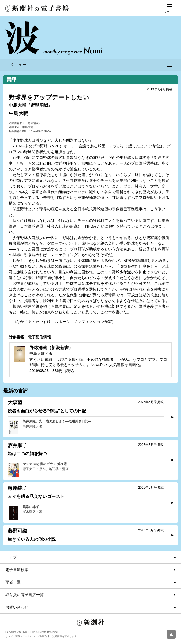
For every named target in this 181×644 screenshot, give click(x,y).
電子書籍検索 (17, 570)
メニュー (91, 65)
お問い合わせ (17, 607)
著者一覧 (13, 582)
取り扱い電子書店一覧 (25, 595)
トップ (11, 557)
